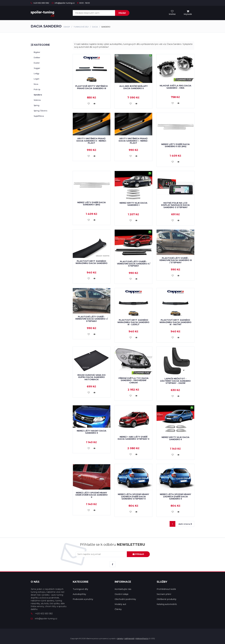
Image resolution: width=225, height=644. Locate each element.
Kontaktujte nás (123, 589)
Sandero (38, 95)
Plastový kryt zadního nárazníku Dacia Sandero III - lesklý (133, 322)
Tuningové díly (81, 27)
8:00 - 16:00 (84, 3)
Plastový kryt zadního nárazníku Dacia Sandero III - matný (175, 322)
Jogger (37, 68)
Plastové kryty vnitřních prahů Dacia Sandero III (91, 87)
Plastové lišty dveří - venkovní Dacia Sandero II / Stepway (134, 264)
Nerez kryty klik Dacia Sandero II (175, 438)
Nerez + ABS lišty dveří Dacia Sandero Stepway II (133, 438)
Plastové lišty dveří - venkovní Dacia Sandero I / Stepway (91, 319)
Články (118, 609)
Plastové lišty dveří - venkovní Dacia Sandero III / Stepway (175, 260)
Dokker (37, 58)
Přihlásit (138, 554)
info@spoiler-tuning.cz (63, 3)
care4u (120, 638)
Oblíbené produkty (167, 599)
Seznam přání (164, 594)
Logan (37, 79)
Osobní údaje (122, 594)
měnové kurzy (142, 638)
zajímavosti (129, 638)
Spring (37, 105)
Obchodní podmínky (125, 599)
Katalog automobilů (167, 604)
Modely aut (120, 604)
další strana (185, 524)
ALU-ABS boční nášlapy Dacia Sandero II (134, 87)
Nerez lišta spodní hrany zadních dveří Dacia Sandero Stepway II (133, 497)
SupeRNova (39, 116)
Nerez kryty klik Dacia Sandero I (133, 204)
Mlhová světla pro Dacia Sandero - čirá (175, 87)
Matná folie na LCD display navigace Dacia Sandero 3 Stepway (175, 205)
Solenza (37, 100)
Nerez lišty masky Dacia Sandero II (92, 432)
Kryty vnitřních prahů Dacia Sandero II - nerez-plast (92, 141)
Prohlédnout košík (166, 589)
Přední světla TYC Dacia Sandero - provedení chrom (134, 380)
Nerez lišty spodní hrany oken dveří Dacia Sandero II (91, 495)
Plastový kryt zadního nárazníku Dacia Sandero (92, 262)
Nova (36, 84)
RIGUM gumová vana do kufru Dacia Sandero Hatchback (92, 377)
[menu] (188, 13)
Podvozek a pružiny (83, 599)
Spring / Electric (41, 111)
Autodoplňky (79, 594)
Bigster (37, 52)
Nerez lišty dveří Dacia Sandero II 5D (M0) (175, 145)
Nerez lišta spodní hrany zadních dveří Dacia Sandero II (175, 497)
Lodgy (37, 73)
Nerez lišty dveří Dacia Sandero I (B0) (92, 204)
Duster (37, 63)
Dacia (95, 27)
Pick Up (37, 89)
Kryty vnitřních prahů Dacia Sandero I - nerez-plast (133, 141)
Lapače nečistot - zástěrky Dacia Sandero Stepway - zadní (175, 381)
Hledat (122, 13)
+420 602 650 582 (40, 3)
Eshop (67, 27)
